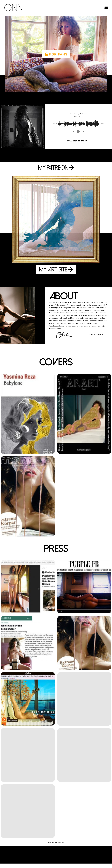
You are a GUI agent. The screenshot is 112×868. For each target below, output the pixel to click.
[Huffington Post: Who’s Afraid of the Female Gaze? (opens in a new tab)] (28, 647)
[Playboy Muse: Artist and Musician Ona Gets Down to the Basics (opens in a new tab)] (28, 591)
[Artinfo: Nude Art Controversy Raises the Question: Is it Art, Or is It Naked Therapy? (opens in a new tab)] (28, 816)
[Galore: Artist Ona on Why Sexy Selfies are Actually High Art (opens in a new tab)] (28, 703)
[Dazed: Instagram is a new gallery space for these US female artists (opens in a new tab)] (84, 703)
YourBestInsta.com (57, 326)
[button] (106, 8)
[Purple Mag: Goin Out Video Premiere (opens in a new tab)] (84, 591)
